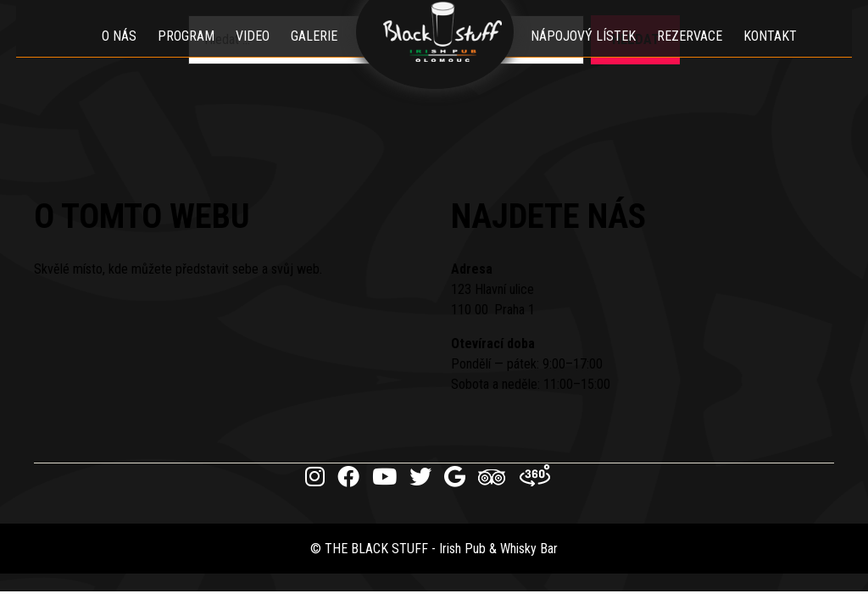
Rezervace (696, 55)
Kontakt (777, 55)
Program (179, 55)
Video (246, 55)
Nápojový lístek (590, 55)
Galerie (307, 55)
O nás (112, 55)
